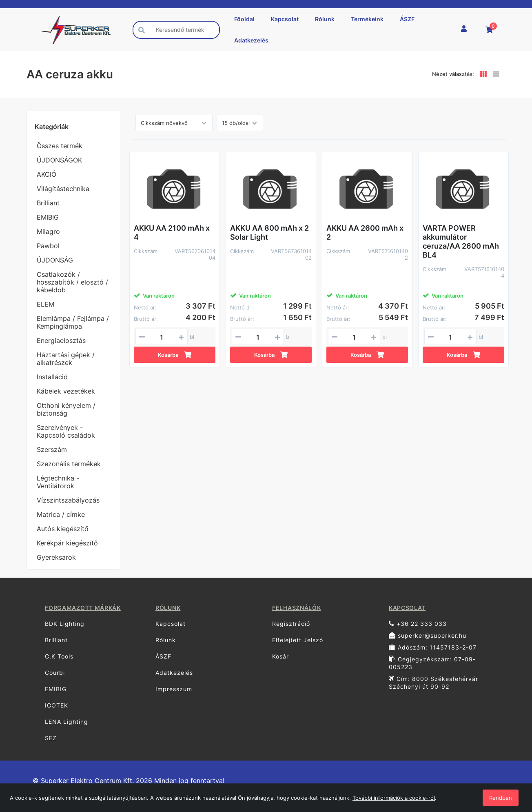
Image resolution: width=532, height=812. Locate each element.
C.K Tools (59, 656)
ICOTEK (57, 705)
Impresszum (174, 689)
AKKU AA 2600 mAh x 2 (365, 232)
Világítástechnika (63, 189)
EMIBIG (48, 217)
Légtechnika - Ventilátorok (58, 482)
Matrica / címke (61, 514)
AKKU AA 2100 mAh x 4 (172, 232)
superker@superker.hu (428, 635)
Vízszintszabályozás (68, 500)
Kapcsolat (285, 19)
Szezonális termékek (69, 464)
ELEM (45, 304)
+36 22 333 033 (418, 624)
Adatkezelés (251, 40)
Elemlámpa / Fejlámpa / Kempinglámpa (73, 322)
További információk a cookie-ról (394, 798)
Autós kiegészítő (63, 529)
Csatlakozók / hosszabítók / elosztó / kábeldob (72, 282)
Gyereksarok (56, 557)
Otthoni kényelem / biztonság (66, 409)
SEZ (51, 738)
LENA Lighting (66, 722)
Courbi (55, 673)
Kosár (280, 656)
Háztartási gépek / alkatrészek (66, 359)
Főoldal (244, 19)
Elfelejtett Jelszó (298, 640)
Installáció (52, 377)
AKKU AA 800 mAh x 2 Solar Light (269, 232)
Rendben (501, 798)
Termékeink (367, 19)
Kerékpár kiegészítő (67, 543)
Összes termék (60, 146)
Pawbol (48, 246)
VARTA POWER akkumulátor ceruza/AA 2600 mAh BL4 (461, 241)
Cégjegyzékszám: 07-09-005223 (432, 663)
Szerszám (52, 449)
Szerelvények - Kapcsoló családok (66, 431)
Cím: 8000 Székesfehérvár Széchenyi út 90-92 (433, 683)
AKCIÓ (47, 174)
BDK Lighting (65, 624)
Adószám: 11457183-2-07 (433, 647)
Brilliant (48, 203)
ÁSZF (407, 19)
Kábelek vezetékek (66, 391)
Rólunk (325, 19)
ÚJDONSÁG (55, 260)
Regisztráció (291, 624)
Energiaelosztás (61, 340)
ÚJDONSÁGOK (59, 160)
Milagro (48, 231)
